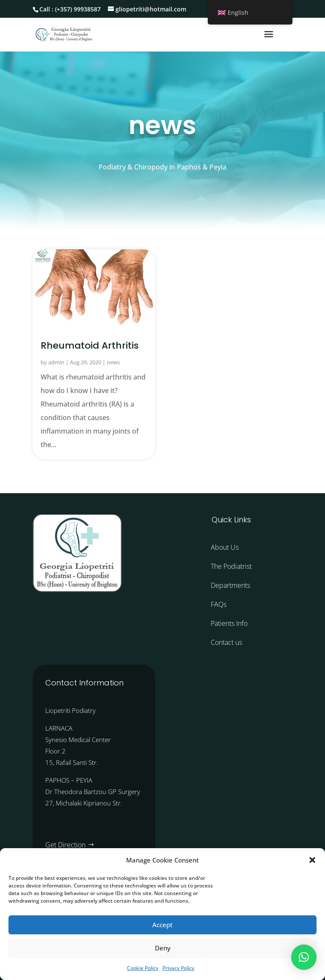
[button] (312, 860)
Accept (162, 925)
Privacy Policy (178, 968)
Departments (230, 585)
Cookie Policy (143, 968)
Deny (163, 948)
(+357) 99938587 (78, 9)
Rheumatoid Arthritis (90, 345)
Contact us (226, 642)
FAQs (219, 604)
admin (56, 362)
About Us (225, 547)
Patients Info (229, 623)
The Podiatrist (231, 566)
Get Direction (65, 845)
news (113, 362)
